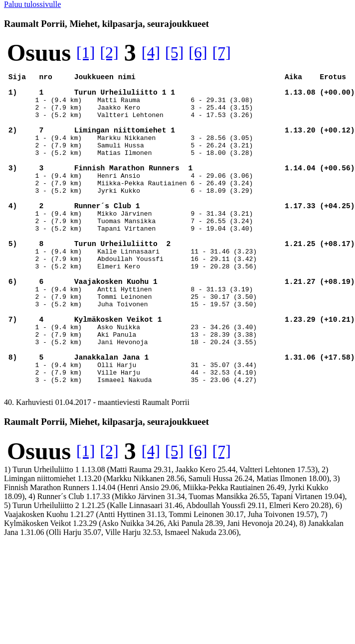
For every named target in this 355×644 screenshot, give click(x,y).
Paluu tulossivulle (32, 4)
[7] (222, 52)
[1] (86, 52)
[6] (198, 52)
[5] (174, 52)
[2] (109, 52)
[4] (151, 52)
